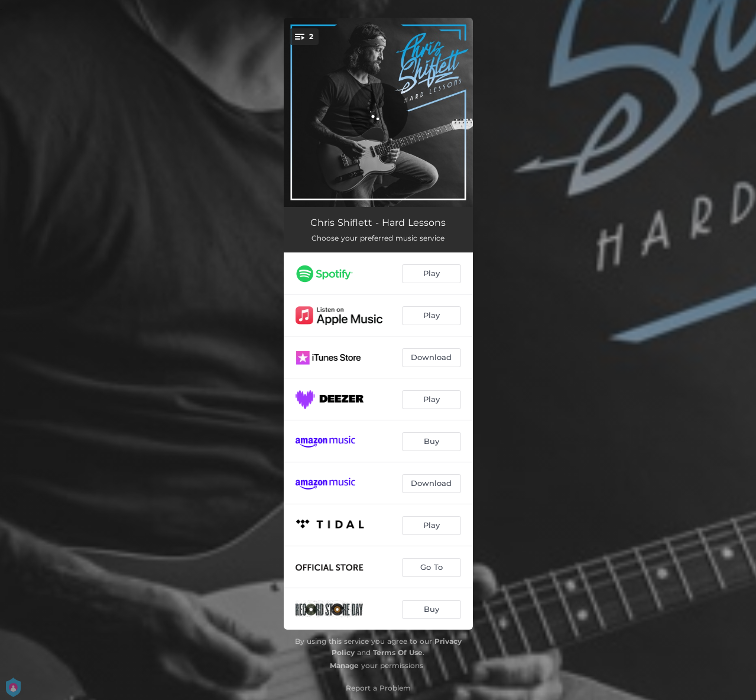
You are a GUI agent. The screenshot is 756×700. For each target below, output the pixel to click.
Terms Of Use (398, 652)
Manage (344, 665)
